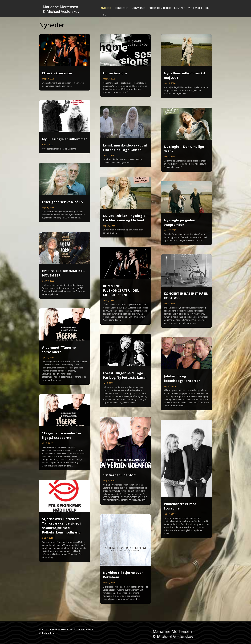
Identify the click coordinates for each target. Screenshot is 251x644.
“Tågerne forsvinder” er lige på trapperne (62, 435)
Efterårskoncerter (57, 73)
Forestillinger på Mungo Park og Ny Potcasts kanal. (125, 375)
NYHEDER (106, 8)
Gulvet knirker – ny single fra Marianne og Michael (124, 218)
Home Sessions (115, 73)
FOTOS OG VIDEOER (160, 8)
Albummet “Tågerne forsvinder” (59, 350)
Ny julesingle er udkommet (65, 139)
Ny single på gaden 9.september (180, 222)
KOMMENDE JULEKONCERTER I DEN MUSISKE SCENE (121, 290)
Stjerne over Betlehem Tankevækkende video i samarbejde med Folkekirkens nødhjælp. (62, 526)
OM (207, 8)
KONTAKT (180, 8)
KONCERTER (122, 8)
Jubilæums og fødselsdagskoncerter (182, 378)
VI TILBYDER (195, 8)
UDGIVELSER (139, 8)
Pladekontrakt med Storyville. (180, 506)
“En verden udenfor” (120, 475)
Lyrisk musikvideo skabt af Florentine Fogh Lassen (125, 148)
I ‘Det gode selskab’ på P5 (63, 202)
